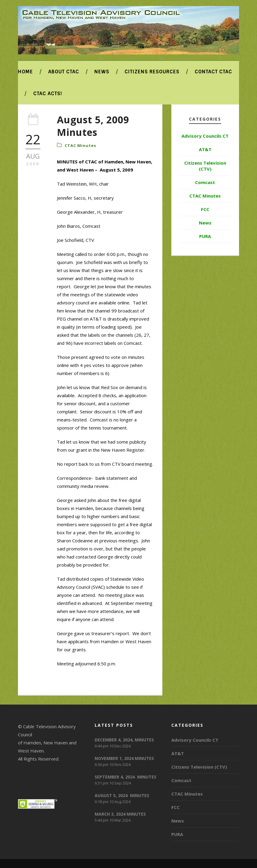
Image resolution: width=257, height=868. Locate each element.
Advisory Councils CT (205, 136)
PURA (205, 236)
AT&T (205, 149)
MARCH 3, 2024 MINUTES (120, 814)
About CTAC (64, 72)
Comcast (205, 182)
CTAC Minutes (80, 145)
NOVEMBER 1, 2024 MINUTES (124, 758)
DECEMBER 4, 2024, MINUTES (124, 740)
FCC (205, 209)
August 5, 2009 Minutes (93, 126)
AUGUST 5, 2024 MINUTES (122, 795)
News (102, 72)
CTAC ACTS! (48, 94)
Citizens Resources (152, 72)
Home (25, 72)
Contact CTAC (213, 72)
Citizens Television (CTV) (205, 166)
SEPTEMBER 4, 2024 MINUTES (126, 777)
